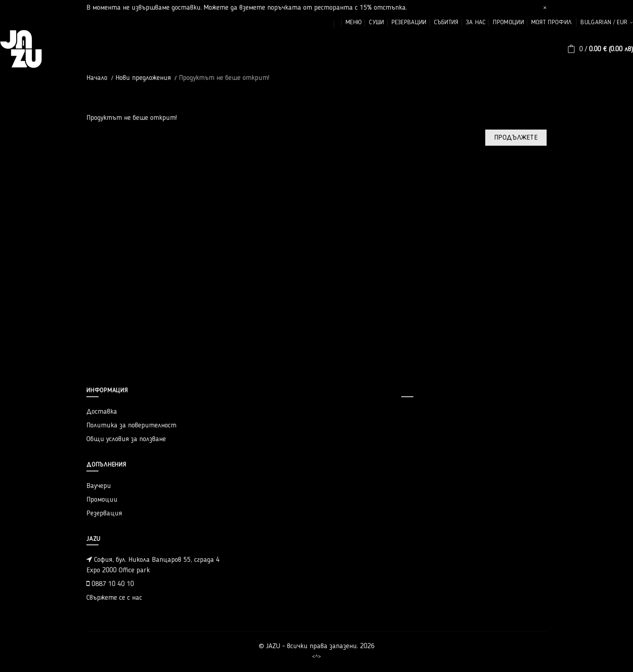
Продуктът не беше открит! (224, 78)
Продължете (516, 138)
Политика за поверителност (131, 425)
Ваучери (99, 486)
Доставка (102, 412)
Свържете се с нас (114, 598)
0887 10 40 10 (110, 584)
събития (446, 23)
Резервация (104, 513)
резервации (409, 23)
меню (354, 23)
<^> (316, 656)
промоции (508, 23)
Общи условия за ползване (126, 439)
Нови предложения (143, 78)
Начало (97, 78)
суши (376, 23)
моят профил (551, 23)
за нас (476, 23)
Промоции (102, 500)
